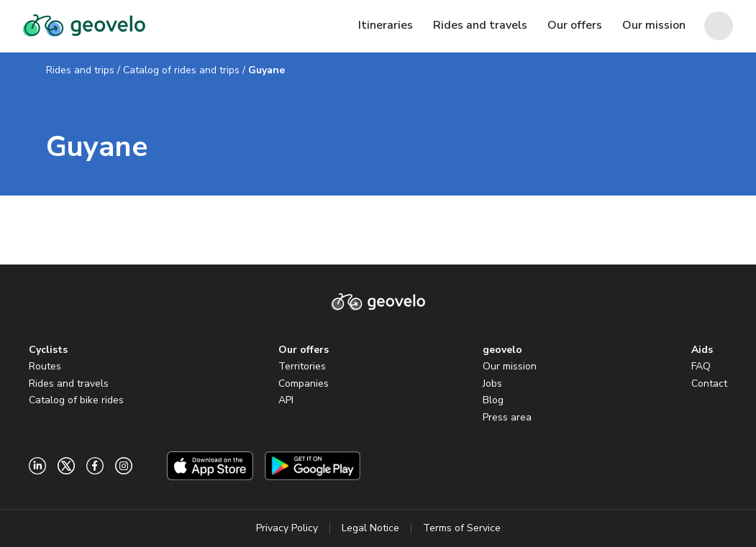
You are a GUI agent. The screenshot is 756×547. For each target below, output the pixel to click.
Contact (709, 383)
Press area (507, 417)
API (286, 400)
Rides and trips (80, 70)
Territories (302, 366)
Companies (304, 383)
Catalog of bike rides (76, 400)
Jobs (492, 383)
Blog (493, 400)
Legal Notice (370, 528)
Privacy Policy (287, 528)
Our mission (510, 366)
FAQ (701, 366)
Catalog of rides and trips (181, 70)
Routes (45, 366)
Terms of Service (462, 528)
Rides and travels (69, 383)
